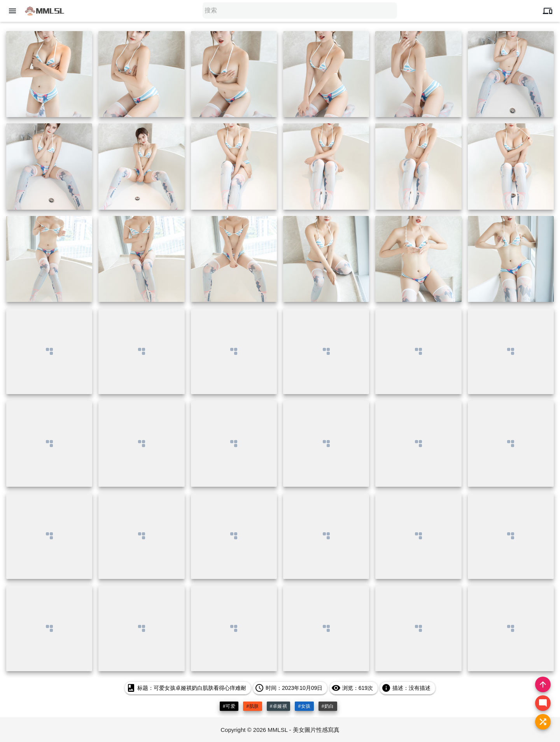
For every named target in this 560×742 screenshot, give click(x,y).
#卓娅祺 (279, 706)
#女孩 (304, 706)
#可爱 (229, 706)
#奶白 (328, 706)
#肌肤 (252, 706)
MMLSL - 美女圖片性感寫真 (303, 730)
